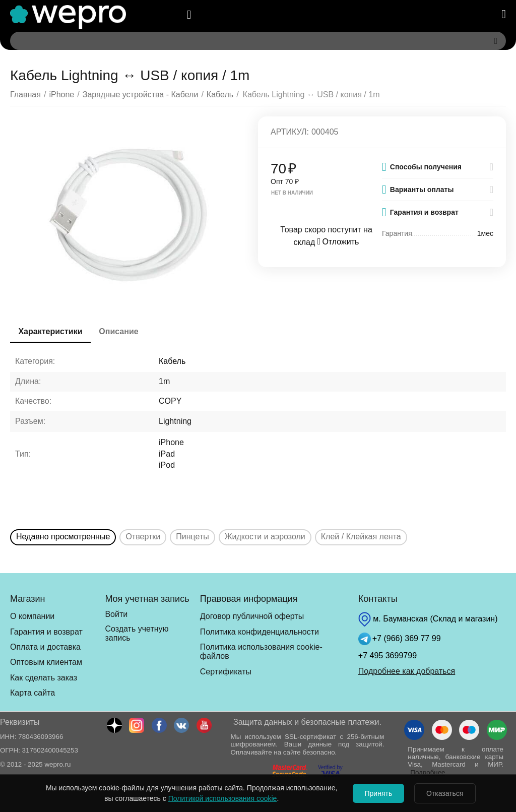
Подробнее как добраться (407, 671)
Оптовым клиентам (46, 662)
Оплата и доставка (45, 647)
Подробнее (428, 772)
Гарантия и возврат (46, 632)
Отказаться (447, 793)
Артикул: (290, 132)
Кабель (172, 361)
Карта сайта (33, 693)
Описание (124, 331)
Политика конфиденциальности (260, 632)
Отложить (338, 242)
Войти (116, 614)
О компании (32, 616)
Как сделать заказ (44, 678)
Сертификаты (226, 672)
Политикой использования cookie (218, 798)
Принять (376, 793)
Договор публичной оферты (252, 616)
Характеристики (52, 331)
